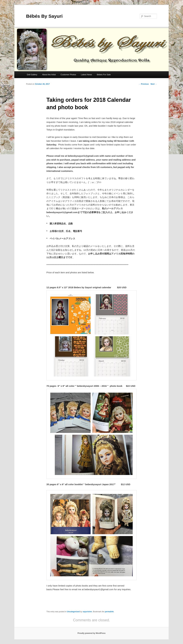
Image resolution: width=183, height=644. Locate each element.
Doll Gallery (32, 75)
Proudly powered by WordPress (91, 633)
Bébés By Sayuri (44, 16)
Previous (144, 84)
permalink (109, 612)
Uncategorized (73, 612)
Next (154, 84)
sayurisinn (87, 612)
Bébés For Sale (104, 75)
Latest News (86, 75)
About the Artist (49, 75)
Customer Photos (68, 75)
